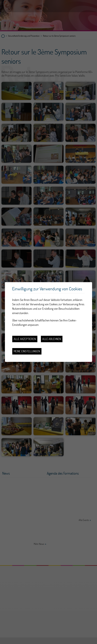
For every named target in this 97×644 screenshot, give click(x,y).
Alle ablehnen (52, 339)
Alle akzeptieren (25, 339)
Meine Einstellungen (27, 351)
